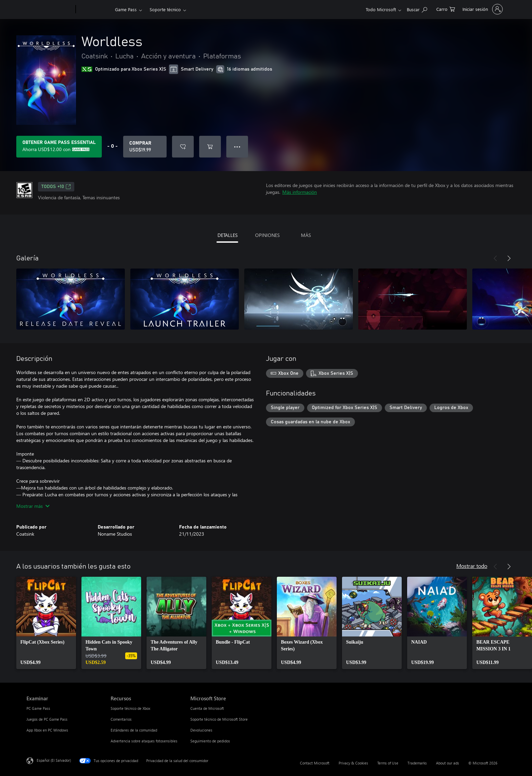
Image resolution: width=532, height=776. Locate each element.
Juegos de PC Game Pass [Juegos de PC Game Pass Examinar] (47, 719)
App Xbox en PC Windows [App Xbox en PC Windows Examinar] (47, 730)
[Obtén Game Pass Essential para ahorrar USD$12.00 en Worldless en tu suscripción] (59, 147)
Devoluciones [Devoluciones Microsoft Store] (201, 730)
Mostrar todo (472, 566)
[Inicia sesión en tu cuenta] (482, 9)
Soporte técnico (165, 9)
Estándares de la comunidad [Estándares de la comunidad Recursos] (134, 730)
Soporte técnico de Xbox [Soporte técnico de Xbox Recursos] (130, 708)
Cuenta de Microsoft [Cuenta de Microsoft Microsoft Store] (207, 708)
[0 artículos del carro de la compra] (446, 9)
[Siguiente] (509, 258)
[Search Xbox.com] (417, 9)
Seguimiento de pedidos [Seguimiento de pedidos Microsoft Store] (210, 741)
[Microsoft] (50, 10)
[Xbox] (94, 10)
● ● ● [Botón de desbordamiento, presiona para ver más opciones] (237, 146)
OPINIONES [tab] (267, 235)
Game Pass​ (126, 9)
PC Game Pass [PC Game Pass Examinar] (38, 708)
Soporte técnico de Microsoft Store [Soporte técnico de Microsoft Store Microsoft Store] (219, 719)
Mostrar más (33, 506)
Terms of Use (388, 763)
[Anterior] (495, 258)
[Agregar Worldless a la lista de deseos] (183, 147)
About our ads (448, 763)
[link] (46, 623)
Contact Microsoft (315, 763)
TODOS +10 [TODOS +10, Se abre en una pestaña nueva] (56, 187)
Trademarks (417, 763)
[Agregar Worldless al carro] (210, 147)
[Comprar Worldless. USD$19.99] (145, 147)
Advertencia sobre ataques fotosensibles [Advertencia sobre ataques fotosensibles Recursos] (144, 741)
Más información (300, 192)
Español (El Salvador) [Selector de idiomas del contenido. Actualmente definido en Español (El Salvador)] (54, 760)
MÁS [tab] (306, 235)
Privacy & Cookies (353, 763)
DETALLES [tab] (227, 235)
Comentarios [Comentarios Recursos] (121, 719)
